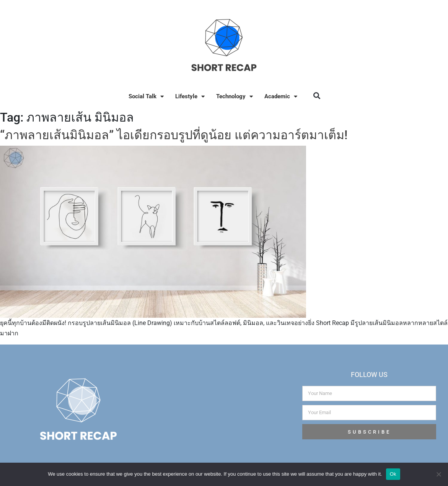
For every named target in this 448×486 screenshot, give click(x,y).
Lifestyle (190, 97)
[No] (438, 474)
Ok (393, 474)
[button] (317, 95)
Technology (235, 97)
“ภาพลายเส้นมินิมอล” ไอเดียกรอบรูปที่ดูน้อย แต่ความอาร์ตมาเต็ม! (174, 135)
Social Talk (146, 97)
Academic (281, 97)
